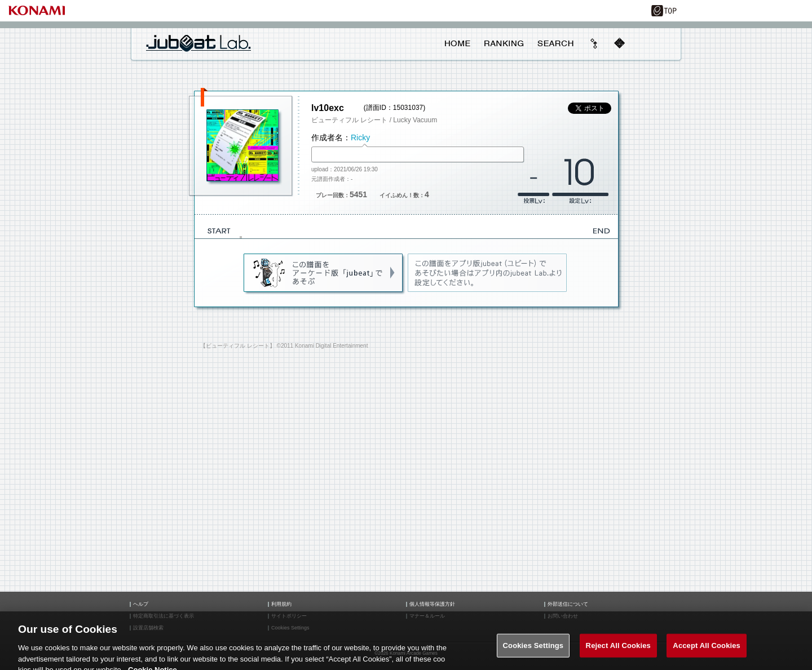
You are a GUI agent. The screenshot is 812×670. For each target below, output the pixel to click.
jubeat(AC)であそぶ (324, 273)
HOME (458, 43)
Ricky (360, 137)
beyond (594, 43)
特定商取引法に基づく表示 (164, 616)
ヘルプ (141, 604)
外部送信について (568, 604)
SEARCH (555, 43)
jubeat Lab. (198, 43)
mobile (619, 43)
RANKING (504, 43)
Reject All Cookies (618, 652)
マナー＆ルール (427, 616)
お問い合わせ (563, 616)
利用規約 (281, 604)
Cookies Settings (533, 652)
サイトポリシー (289, 616)
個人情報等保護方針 (432, 604)
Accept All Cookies (707, 652)
